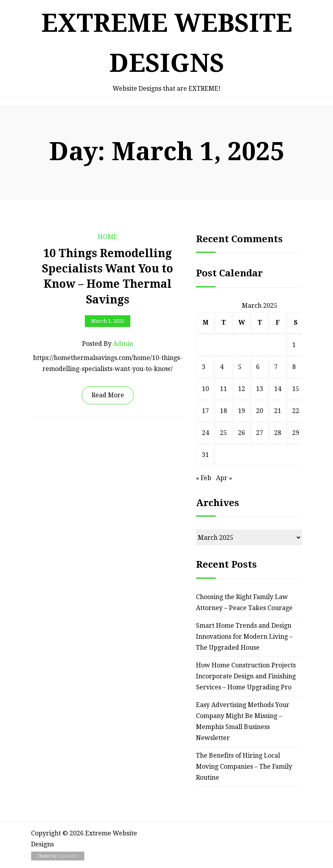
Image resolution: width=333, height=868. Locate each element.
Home (108, 237)
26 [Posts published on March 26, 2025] (242, 433)
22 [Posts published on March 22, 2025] (296, 411)
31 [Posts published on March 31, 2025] (205, 455)
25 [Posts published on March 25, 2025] (223, 433)
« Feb (204, 478)
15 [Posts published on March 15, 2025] (296, 389)
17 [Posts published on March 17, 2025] (205, 411)
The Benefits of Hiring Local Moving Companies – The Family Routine (244, 767)
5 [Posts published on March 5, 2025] (240, 367)
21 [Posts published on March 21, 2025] (278, 411)
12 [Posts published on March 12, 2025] (242, 389)
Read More (108, 395)
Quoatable (68, 856)
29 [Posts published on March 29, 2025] (296, 433)
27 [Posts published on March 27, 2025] (260, 433)
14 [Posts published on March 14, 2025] (278, 389)
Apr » (224, 478)
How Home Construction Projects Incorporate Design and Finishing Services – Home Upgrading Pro (246, 676)
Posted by (108, 344)
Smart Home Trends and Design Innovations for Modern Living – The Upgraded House (244, 637)
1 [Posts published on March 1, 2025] (294, 345)
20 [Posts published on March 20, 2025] (260, 411)
